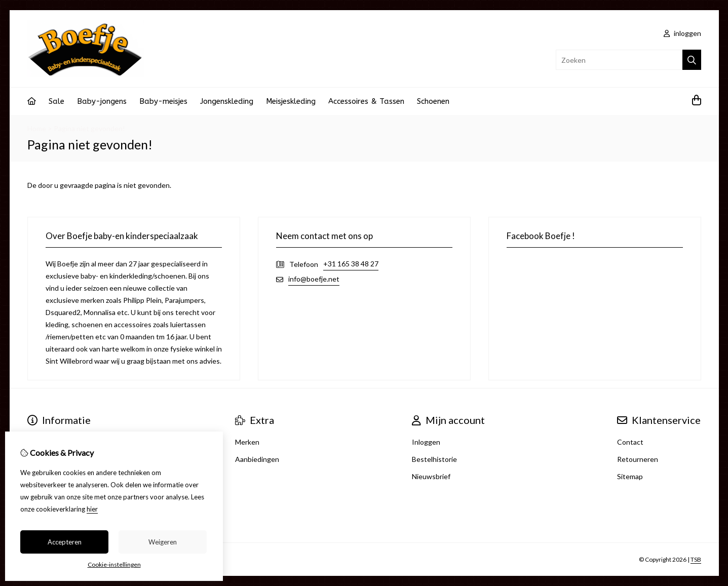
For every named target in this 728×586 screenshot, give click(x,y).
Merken (247, 442)
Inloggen (426, 442)
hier (92, 509)
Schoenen (433, 101)
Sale (56, 101)
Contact (630, 442)
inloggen (682, 33)
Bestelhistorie (434, 459)
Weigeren (163, 542)
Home (37, 128)
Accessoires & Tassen (366, 101)
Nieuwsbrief (431, 476)
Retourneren (638, 459)
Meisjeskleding (291, 101)
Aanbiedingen (257, 459)
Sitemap (630, 476)
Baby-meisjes (163, 101)
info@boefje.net (314, 279)
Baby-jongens (102, 101)
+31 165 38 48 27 (351, 264)
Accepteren (65, 542)
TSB (696, 559)
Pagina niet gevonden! (89, 128)
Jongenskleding (227, 101)
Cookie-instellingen (114, 564)
